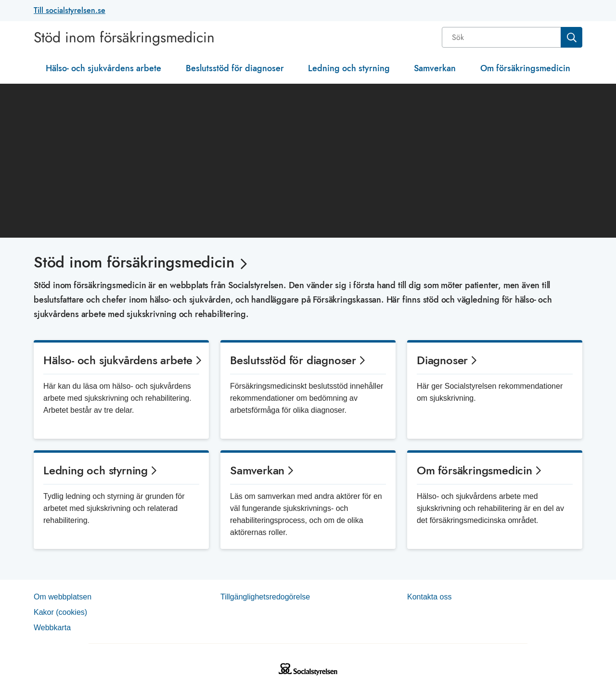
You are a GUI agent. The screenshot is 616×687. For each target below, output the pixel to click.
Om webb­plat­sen (63, 597)
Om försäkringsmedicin (525, 68)
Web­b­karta (52, 628)
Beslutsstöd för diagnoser (235, 68)
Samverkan (435, 68)
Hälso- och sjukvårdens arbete (103, 68)
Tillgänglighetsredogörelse (265, 597)
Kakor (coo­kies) (60, 612)
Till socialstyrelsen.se (70, 10)
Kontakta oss (430, 597)
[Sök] (502, 37)
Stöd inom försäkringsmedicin (124, 38)
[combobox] (512, 37)
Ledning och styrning (349, 68)
